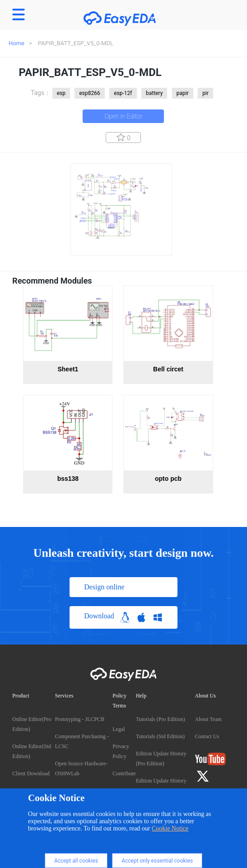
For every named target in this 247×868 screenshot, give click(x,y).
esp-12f (123, 93)
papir (183, 93)
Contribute (124, 773)
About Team (208, 719)
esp (61, 93)
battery (154, 93)
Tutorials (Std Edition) (160, 736)
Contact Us (207, 736)
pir (205, 93)
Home (16, 43)
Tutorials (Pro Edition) (161, 719)
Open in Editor (123, 116)
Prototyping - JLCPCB (80, 719)
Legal (119, 729)
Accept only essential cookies (157, 861)
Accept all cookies (76, 861)
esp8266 (89, 93)
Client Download (31, 773)
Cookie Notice (170, 828)
